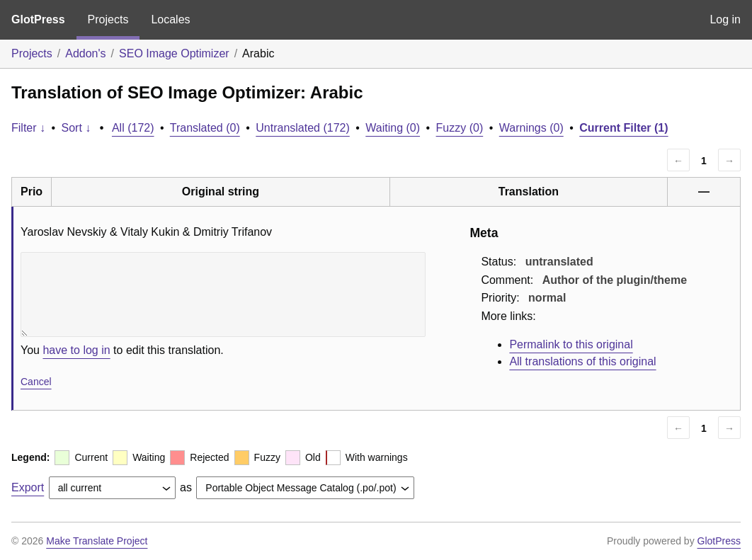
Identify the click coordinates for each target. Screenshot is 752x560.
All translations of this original (582, 361)
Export (28, 487)
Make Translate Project (97, 541)
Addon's (85, 53)
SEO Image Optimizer (174, 53)
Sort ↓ (76, 128)
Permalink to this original (571, 344)
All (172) (133, 128)
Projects (108, 19)
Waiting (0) (393, 128)
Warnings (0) (531, 128)
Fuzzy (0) (460, 128)
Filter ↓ (28, 128)
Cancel (36, 382)
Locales (170, 19)
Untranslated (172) (303, 128)
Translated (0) (205, 128)
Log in (725, 19)
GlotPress (38, 19)
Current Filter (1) (623, 128)
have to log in (76, 350)
